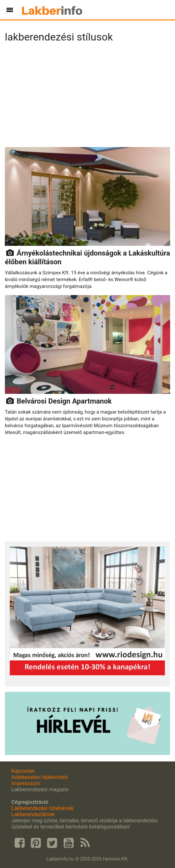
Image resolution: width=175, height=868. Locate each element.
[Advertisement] (87, 97)
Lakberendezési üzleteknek (43, 808)
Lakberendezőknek (33, 814)
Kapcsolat (23, 771)
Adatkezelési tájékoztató (40, 777)
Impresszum (26, 783)
